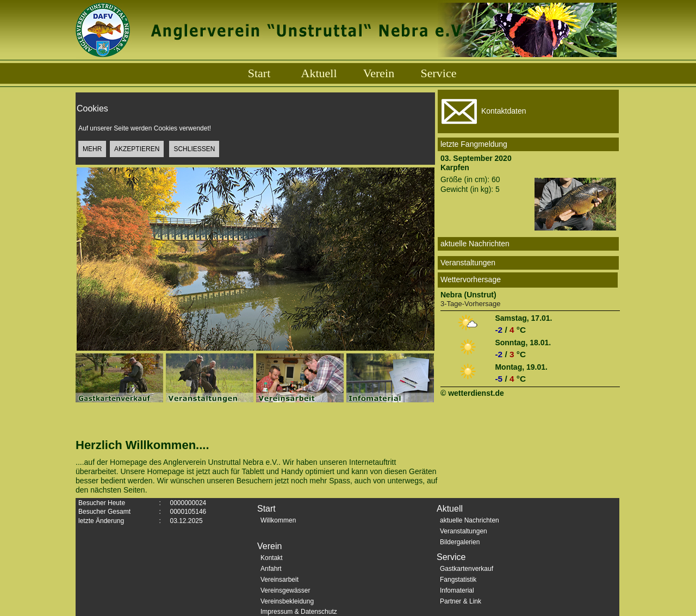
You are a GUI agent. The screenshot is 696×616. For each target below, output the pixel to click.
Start (259, 73)
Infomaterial (457, 590)
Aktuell (319, 73)
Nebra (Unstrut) (468, 295)
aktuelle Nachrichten (470, 520)
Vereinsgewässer (285, 590)
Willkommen (278, 520)
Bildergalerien (460, 542)
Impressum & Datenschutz (299, 612)
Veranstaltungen (464, 531)
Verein (379, 73)
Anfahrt (271, 569)
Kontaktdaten (482, 111)
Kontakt (272, 558)
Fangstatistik (458, 580)
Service (439, 73)
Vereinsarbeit (279, 580)
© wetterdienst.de (472, 393)
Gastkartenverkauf (467, 569)
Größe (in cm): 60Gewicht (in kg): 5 (528, 184)
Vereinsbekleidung (287, 601)
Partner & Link (461, 601)
